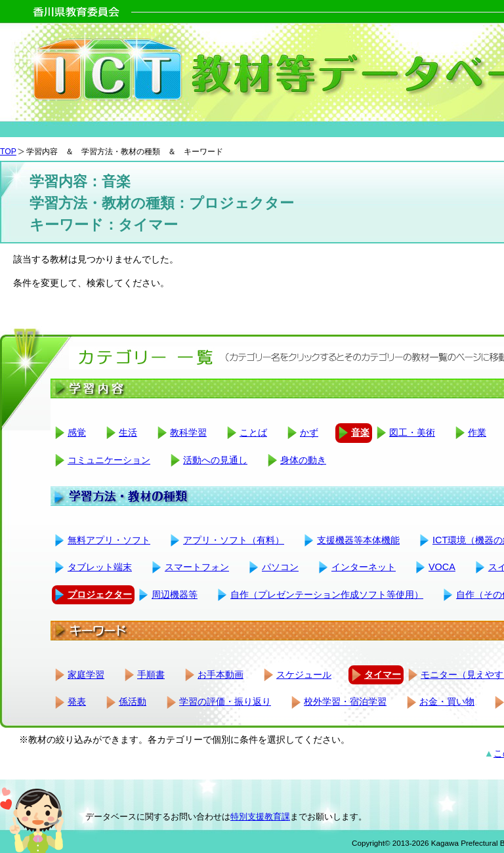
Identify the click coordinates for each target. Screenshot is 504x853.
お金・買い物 (447, 701)
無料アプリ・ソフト (109, 540)
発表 (77, 701)
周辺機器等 (175, 594)
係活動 (133, 701)
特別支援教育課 (260, 817)
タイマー (383, 675)
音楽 (360, 432)
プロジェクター (100, 594)
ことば (253, 432)
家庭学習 (86, 675)
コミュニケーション (109, 460)
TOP (8, 152)
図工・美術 (412, 432)
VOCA (442, 567)
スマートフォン (197, 567)
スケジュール (304, 675)
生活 (128, 432)
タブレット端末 (100, 567)
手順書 (151, 675)
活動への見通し (215, 460)
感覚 (77, 432)
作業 (477, 432)
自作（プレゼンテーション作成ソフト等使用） (327, 594)
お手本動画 (220, 675)
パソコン (280, 567)
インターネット (364, 567)
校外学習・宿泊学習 (345, 701)
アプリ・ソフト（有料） (234, 540)
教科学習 (188, 432)
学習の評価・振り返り (225, 701)
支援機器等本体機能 (358, 540)
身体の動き (303, 460)
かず (309, 432)
